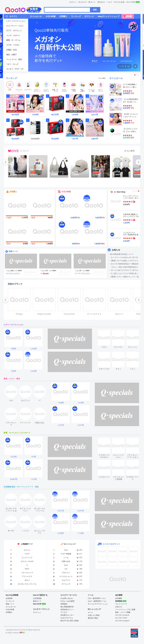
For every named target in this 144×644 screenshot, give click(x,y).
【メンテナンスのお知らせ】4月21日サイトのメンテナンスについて (125, 257)
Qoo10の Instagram (122, 621)
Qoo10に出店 (119, 2)
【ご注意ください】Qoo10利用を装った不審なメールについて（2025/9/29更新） (125, 273)
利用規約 (64, 604)
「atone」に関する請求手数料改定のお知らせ (125, 267)
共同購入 (13, 192)
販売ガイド (37, 601)
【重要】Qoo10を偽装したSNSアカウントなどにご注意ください (125, 261)
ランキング (11, 78)
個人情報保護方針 (67, 607)
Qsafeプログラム (67, 618)
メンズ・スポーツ (13, 35)
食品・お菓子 (11, 55)
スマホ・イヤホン (13, 45)
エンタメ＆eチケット (111, 544)
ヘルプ (110, 2)
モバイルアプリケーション (98, 604)
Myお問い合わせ (67, 598)
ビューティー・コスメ (15, 26)
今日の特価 (66, 192)
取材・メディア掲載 (123, 612)
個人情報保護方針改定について (122, 254)
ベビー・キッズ (12, 64)
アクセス (64, 612)
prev (6, 162)
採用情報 (119, 601)
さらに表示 (102, 78)
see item (106, 332)
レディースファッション (16, 21)
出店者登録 (37, 598)
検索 (95, 10)
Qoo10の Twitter (121, 618)
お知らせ (116, 250)
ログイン (73, 2)
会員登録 (9, 598)
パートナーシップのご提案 (125, 610)
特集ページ (13, 251)
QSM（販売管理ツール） (97, 598)
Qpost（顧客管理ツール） (98, 601)
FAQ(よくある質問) (68, 601)
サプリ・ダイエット (14, 31)
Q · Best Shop (120, 192)
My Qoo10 (82, 2)
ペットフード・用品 (14, 59)
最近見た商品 (93, 618)
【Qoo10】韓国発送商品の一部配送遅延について (125, 264)
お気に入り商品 (94, 615)
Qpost (103, 2)
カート (93, 2)
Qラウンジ (37, 612)
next (138, 162)
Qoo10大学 (131, 2)
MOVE (13, 151)
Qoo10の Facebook (122, 615)
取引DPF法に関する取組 (70, 621)
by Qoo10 (25, 151)
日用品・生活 (11, 50)
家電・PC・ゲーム (13, 40)
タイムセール (116, 78)
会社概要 (119, 598)
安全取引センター (67, 615)
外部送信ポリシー (67, 610)
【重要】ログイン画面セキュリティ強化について (125, 277)
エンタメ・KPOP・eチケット (17, 69)
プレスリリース (121, 604)
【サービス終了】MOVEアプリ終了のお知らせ (125, 270)
